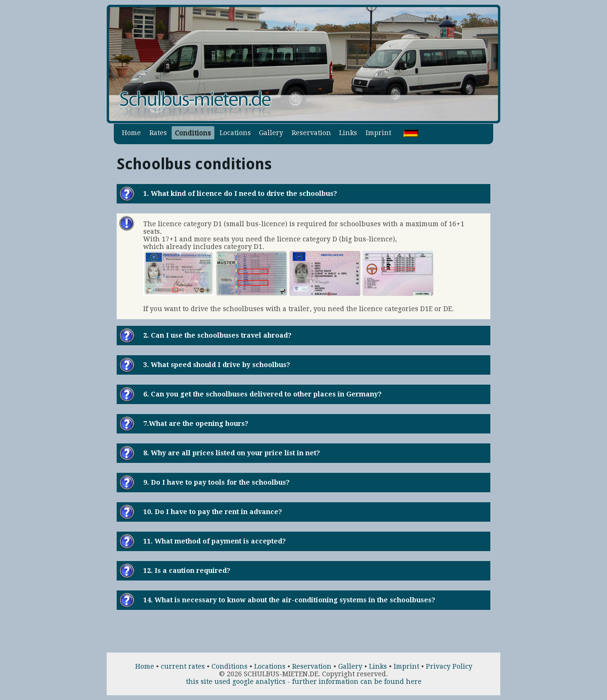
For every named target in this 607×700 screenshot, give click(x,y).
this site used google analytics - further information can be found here (304, 682)
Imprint (378, 133)
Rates (158, 133)
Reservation (311, 133)
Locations (235, 133)
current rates (183, 666)
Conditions (193, 133)
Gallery (271, 133)
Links (348, 133)
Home (131, 133)
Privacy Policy (449, 666)
